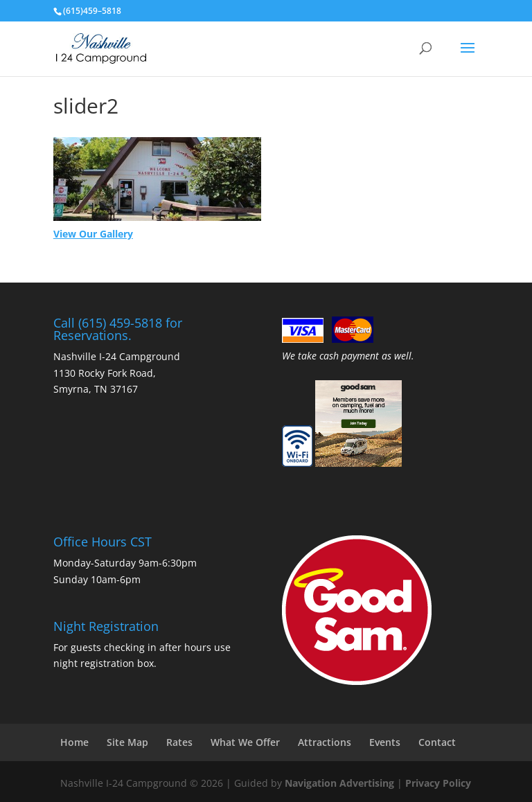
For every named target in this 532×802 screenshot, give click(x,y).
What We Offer (245, 742)
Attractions (325, 742)
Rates (179, 742)
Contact (437, 742)
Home (74, 742)
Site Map (127, 742)
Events (385, 742)
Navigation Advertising (339, 783)
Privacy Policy (438, 783)
